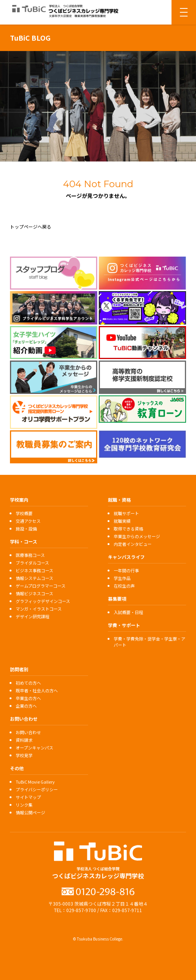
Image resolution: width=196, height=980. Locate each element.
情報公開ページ (30, 812)
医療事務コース (30, 555)
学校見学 (24, 755)
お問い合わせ (28, 732)
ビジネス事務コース (34, 570)
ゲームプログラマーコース (41, 586)
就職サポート (126, 513)
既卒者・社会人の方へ (37, 690)
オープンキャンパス (34, 748)
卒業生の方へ (28, 698)
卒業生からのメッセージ (137, 536)
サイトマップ (28, 797)
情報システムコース (34, 578)
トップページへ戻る (31, 226)
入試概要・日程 (128, 612)
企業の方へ (26, 706)
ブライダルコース (32, 563)
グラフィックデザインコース (43, 601)
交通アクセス (28, 521)
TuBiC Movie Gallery (35, 782)
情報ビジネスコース (34, 593)
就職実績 (122, 521)
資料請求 (24, 740)
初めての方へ (28, 683)
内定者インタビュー (133, 544)
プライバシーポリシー (37, 789)
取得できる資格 (128, 529)
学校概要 (24, 513)
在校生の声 (124, 586)
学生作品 (122, 578)
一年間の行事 (126, 570)
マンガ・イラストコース (39, 609)
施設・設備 (26, 529)
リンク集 (24, 805)
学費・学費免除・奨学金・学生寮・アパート (149, 642)
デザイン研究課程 (33, 616)
